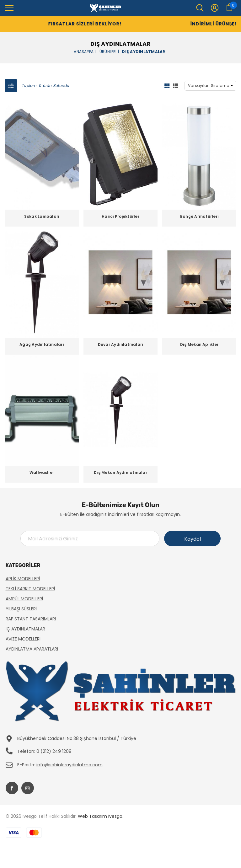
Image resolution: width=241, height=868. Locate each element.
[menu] (9, 8)
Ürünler (108, 51)
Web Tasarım (92, 816)
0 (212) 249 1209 (54, 751)
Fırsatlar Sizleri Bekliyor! (75, 24)
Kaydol (193, 539)
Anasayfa (84, 51)
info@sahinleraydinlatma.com (70, 765)
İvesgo (115, 816)
